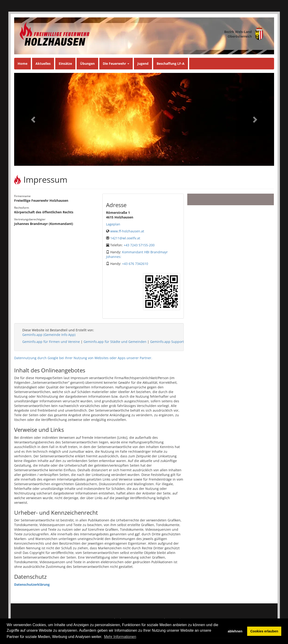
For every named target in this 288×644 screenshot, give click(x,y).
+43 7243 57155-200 (139, 245)
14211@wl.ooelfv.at (125, 238)
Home (23, 63)
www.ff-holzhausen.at (127, 231)
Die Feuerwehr (116, 63)
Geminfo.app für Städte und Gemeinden (115, 342)
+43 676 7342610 (135, 264)
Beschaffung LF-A (171, 63)
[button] (34, 119)
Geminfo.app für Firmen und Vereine (51, 342)
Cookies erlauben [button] (264, 631)
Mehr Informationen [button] (120, 637)
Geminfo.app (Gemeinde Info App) (49, 335)
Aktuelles (43, 63)
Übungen (87, 63)
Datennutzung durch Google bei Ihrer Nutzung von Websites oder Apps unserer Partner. (83, 358)
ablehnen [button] (235, 631)
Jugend (143, 63)
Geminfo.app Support (167, 342)
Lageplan (113, 224)
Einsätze (65, 63)
